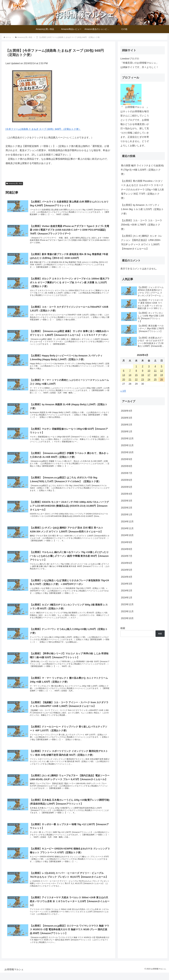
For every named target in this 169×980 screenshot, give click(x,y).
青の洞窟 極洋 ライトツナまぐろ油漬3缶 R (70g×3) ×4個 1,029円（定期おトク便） (142, 170)
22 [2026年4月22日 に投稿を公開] (136, 380)
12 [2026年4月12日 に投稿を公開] (162, 371)
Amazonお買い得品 (14, 183)
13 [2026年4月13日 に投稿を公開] (124, 375)
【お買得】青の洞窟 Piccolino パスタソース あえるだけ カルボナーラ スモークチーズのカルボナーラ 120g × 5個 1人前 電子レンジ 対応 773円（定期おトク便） (142, 190)
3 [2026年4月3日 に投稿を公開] (149, 366)
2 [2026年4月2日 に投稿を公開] (143, 366)
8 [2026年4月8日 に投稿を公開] (136, 371)
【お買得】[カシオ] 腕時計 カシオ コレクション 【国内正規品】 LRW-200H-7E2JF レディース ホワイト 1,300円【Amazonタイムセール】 (142, 242)
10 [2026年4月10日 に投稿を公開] (149, 371)
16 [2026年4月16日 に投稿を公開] (143, 375)
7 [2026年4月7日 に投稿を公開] (130, 371)
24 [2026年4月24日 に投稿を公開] (149, 380)
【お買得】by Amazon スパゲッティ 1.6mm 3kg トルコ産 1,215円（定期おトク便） (142, 209)
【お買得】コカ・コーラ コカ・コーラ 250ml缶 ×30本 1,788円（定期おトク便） (141, 225)
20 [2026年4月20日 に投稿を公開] (124, 380)
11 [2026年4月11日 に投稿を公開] (155, 371)
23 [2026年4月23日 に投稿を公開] (143, 380)
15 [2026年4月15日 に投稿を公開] (136, 375)
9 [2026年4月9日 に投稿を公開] (143, 371)
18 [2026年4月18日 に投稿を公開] (155, 375)
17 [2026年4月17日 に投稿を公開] (149, 375)
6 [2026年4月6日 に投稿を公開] (124, 371)
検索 (123, 628)
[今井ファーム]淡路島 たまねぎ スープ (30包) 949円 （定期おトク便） (43, 129)
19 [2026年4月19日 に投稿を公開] (162, 375)
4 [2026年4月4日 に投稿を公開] (155, 366)
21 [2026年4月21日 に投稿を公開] (130, 380)
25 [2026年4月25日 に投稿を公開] (155, 380)
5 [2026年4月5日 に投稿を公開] (162, 366)
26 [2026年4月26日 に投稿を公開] (162, 380)
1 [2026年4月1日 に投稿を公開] (136, 366)
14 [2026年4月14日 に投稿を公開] (130, 375)
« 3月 (123, 391)
